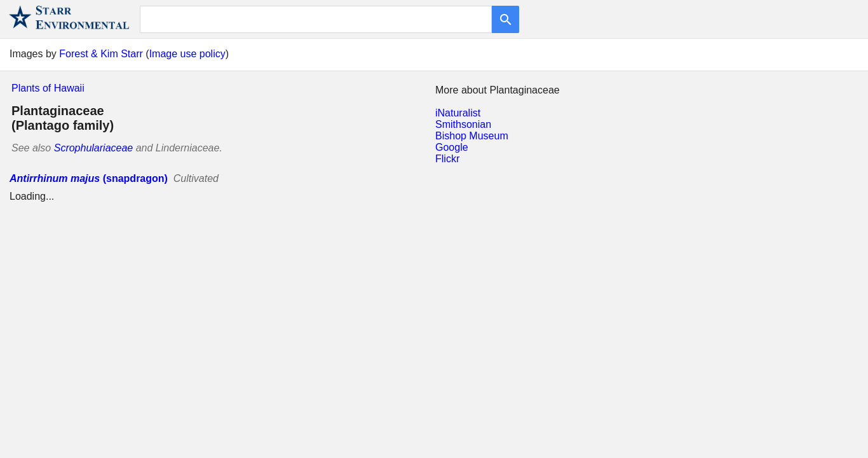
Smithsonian (463, 124)
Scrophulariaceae (94, 148)
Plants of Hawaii (48, 88)
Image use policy (187, 54)
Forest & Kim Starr (101, 54)
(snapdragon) (89, 178)
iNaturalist (458, 113)
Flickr (447, 159)
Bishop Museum (472, 136)
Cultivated (196, 178)
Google (452, 147)
